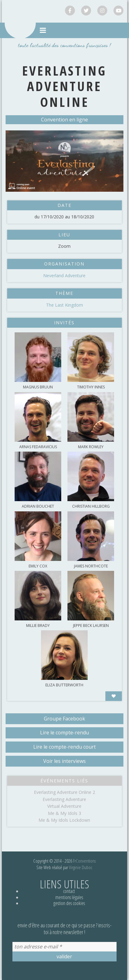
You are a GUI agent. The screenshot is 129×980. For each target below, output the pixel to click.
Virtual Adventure (64, 806)
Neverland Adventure (64, 276)
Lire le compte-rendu (64, 733)
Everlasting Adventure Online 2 (64, 792)
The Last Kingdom (64, 305)
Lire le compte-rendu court (64, 747)
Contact (69, 891)
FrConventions (84, 861)
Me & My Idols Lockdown (64, 820)
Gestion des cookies (69, 903)
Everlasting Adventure (64, 799)
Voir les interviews (64, 761)
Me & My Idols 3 (64, 813)
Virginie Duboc (81, 867)
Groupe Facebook (64, 719)
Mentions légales (69, 897)
